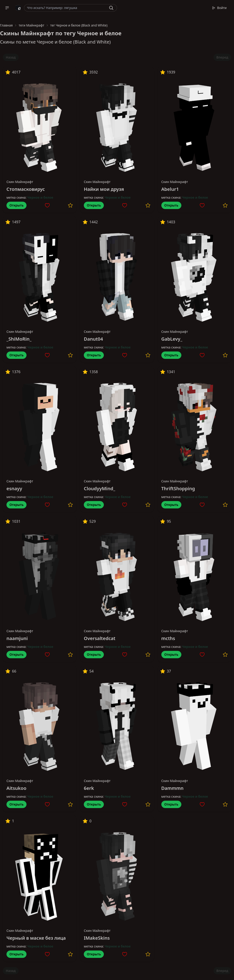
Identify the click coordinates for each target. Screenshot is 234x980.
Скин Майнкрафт (20, 182)
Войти (219, 8)
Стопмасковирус (26, 189)
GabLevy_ (172, 339)
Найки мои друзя (104, 189)
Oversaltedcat (99, 638)
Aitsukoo (16, 788)
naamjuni (17, 638)
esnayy (14, 489)
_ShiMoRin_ (19, 339)
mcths (168, 638)
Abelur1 (170, 189)
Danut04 (93, 339)
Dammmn (172, 788)
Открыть (16, 205)
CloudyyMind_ (99, 489)
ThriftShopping (178, 489)
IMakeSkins (97, 938)
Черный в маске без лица (36, 938)
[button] (7, 8)
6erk (89, 788)
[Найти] (111, 8)
